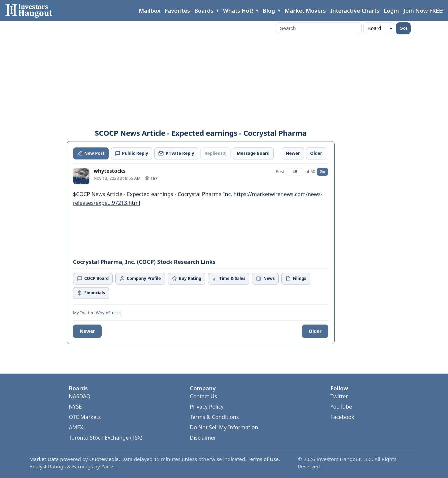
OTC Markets (85, 417)
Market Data (44, 459)
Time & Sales (229, 278)
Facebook (342, 417)
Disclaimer (203, 438)
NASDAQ (79, 396)
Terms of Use (263, 459)
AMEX (76, 427)
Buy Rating (186, 278)
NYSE (75, 407)
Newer (87, 331)
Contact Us (203, 396)
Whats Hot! (238, 11)
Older (315, 331)
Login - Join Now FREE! (414, 11)
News (265, 278)
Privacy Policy (207, 407)
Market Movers (305, 11)
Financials (91, 293)
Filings (296, 278)
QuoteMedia (104, 459)
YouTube (341, 407)
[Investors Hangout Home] (30, 11)
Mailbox (150, 11)
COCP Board (93, 278)
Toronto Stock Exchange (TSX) (105, 438)
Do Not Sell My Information (224, 427)
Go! (403, 28)
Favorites (177, 11)
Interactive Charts (355, 11)
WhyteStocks (108, 313)
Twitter (339, 396)
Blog (269, 11)
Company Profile (140, 278)
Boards (204, 11)
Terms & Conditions (214, 417)
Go (322, 172)
